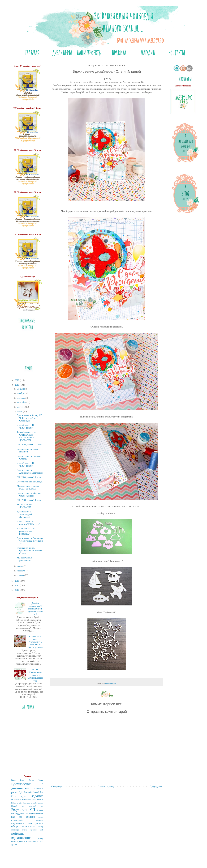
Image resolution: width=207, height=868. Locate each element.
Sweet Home (36, 780)
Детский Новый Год (33, 792)
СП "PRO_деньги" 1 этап (29, 500)
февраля (22, 571)
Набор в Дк (16, 803)
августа (21, 407)
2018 (17, 581)
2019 (17, 385)
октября (21, 398)
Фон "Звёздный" (107, 612)
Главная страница (106, 786)
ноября (21, 393)
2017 (17, 585)
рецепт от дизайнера (28, 841)
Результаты (20, 810)
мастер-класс (36, 823)
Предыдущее (156, 786)
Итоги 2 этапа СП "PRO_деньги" (25, 426)
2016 (17, 590)
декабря (21, 389)
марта (20, 566)
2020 (17, 380)
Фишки (40, 810)
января (21, 575)
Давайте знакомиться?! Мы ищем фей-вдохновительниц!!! (35, 609)
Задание (37, 796)
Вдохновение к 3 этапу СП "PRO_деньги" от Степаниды (30, 418)
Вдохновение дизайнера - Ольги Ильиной (29, 494)
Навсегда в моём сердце (33, 803)
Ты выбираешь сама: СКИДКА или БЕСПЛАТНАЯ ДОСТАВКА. (27, 436)
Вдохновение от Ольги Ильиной (28, 450)
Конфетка (26, 800)
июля (20, 411)
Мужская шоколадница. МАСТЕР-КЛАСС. (28, 487)
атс (27, 814)
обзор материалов (23, 826)
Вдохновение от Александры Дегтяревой (30, 472)
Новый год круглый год (27, 806)
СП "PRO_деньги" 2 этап (29, 477)
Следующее (57, 786)
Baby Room (18, 780)
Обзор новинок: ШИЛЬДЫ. (30, 482)
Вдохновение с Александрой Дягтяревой (24, 514)
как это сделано (23, 817)
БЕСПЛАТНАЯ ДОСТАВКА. (24, 506)
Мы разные (38, 800)
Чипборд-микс (18, 814)
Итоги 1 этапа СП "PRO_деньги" (25, 464)
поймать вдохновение (21, 836)
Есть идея (18, 796)
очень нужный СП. (33, 830)
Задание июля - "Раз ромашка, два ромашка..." (26, 531)
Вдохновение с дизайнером (27, 786)
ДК (21, 792)
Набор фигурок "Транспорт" (107, 561)
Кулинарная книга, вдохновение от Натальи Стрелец (30, 551)
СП (33, 810)
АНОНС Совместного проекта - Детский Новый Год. (35, 675)
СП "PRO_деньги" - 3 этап (29, 445)
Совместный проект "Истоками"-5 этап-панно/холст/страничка (35, 642)
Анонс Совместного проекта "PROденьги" (28, 523)
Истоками (16, 800)
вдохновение (111, 684)
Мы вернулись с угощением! (25, 559)
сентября (22, 402)
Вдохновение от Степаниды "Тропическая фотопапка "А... (30, 541)
